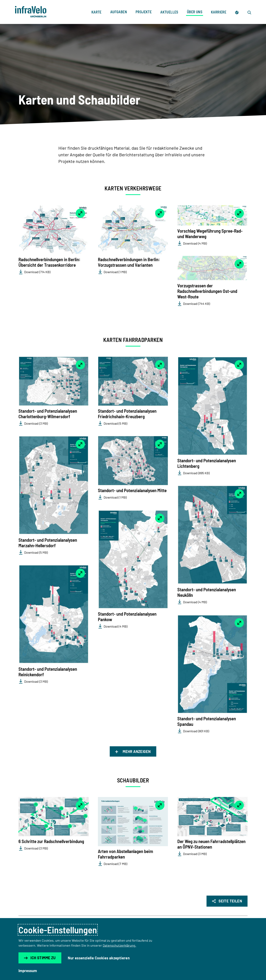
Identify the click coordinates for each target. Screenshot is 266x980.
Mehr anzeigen (133, 751)
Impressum (28, 971)
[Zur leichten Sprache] (237, 12)
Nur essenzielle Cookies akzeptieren (99, 958)
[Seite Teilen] (227, 901)
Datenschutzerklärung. (119, 945)
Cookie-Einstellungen (58, 930)
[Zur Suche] (249, 12)
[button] (54, 230)
